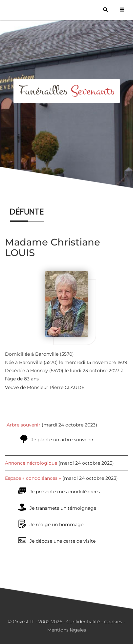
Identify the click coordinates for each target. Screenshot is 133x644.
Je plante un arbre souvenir (62, 440)
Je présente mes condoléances (65, 492)
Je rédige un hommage (56, 525)
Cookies (113, 622)
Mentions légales (67, 630)
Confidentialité (83, 622)
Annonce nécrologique (31, 463)
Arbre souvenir (23, 425)
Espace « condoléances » (33, 478)
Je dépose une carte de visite (63, 541)
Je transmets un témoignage (63, 508)
